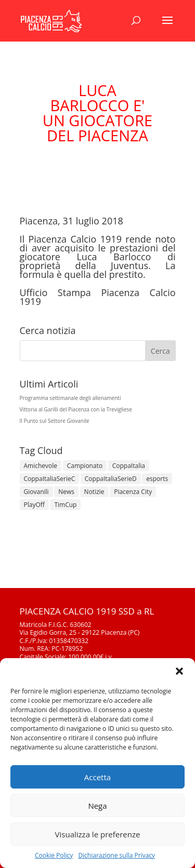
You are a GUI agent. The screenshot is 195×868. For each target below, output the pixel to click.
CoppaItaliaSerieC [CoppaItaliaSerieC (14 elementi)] (50, 479)
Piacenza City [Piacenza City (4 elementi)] (133, 492)
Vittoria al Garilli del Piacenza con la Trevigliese (76, 409)
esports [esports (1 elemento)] (157, 479)
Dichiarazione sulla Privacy (116, 855)
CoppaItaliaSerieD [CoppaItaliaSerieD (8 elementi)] (111, 479)
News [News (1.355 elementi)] (66, 492)
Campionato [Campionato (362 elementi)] (85, 466)
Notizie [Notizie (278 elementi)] (94, 492)
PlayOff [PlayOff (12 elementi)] (34, 505)
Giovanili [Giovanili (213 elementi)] (36, 492)
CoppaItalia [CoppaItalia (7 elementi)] (129, 466)
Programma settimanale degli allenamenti (70, 398)
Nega (97, 806)
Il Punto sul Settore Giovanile (55, 421)
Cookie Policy (54, 855)
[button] (179, 671)
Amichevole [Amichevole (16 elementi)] (41, 466)
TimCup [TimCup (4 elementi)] (65, 505)
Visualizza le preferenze (98, 834)
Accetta (97, 777)
